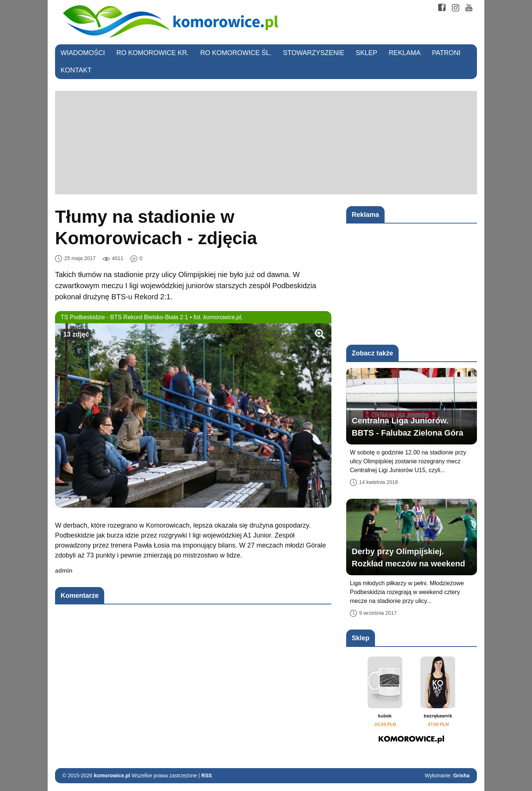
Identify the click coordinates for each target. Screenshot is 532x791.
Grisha (461, 775)
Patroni (446, 53)
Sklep (366, 53)
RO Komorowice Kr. (153, 53)
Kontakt (76, 70)
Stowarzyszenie (314, 53)
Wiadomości (83, 53)
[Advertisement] (266, 143)
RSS (207, 775)
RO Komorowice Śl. (236, 53)
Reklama (405, 53)
